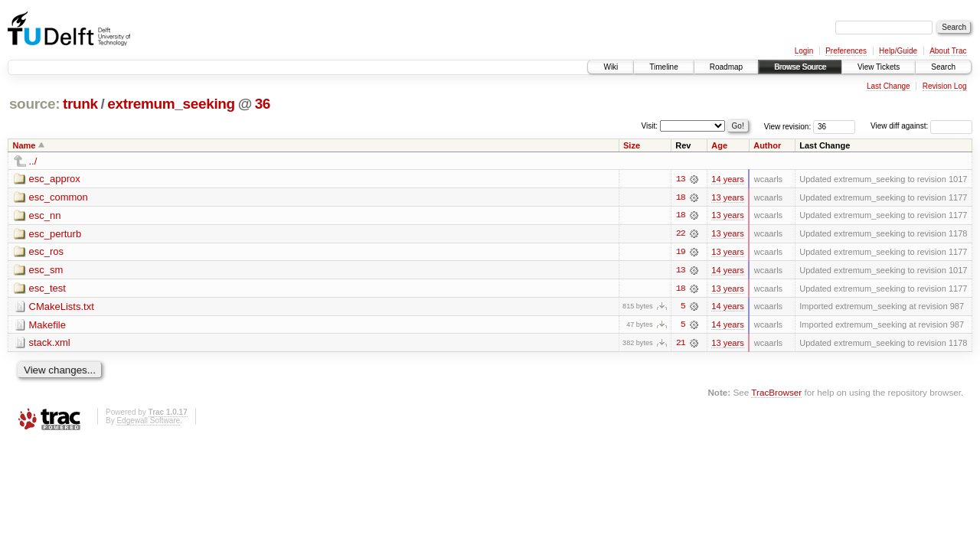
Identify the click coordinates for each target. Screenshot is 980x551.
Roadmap (726, 67)
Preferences (846, 51)
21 (681, 344)
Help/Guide (898, 51)
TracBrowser (776, 394)
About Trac (948, 51)
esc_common (59, 197)
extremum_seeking (171, 104)
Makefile (47, 326)
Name (24, 145)
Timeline (663, 67)
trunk (80, 104)
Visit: (650, 125)
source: (34, 104)
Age (719, 145)
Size (632, 145)
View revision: (788, 126)
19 (681, 253)
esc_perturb (56, 234)
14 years (727, 179)
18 (681, 197)
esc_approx (55, 179)
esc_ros (47, 252)
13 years (727, 197)
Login (804, 51)
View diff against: (921, 126)
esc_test (47, 289)
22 (681, 234)
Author (767, 145)
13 (681, 179)
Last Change (889, 86)
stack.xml (50, 344)
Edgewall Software (148, 422)
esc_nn (45, 215)
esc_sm (46, 271)
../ (33, 161)
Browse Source (800, 67)
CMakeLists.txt (62, 307)
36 (263, 104)
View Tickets (879, 67)
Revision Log (945, 86)
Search (943, 67)
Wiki (611, 67)
